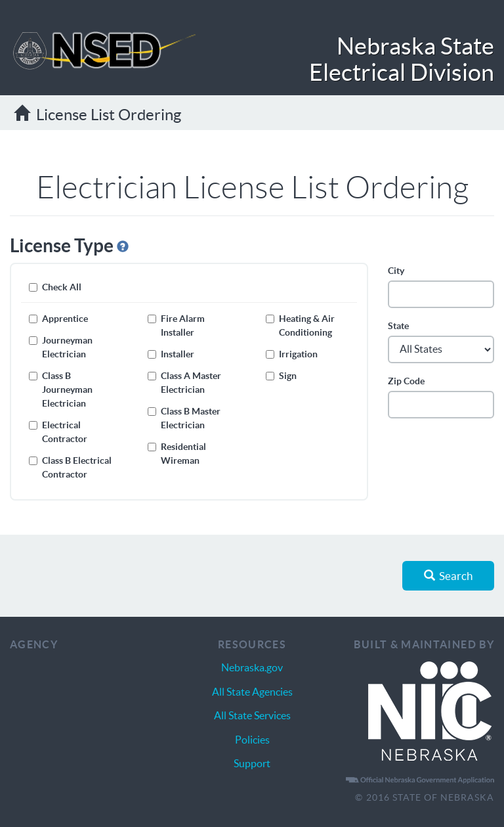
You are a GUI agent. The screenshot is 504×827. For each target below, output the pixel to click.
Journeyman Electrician (61, 347)
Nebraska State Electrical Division (402, 59)
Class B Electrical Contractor (70, 467)
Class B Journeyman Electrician (61, 390)
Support (252, 763)
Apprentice (58, 319)
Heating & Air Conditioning (300, 325)
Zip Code (406, 381)
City (396, 271)
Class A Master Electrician (184, 383)
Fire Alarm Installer (176, 325)
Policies (252, 740)
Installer (171, 354)
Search (448, 576)
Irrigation (292, 354)
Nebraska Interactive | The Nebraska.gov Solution (430, 712)
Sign (281, 376)
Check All (55, 287)
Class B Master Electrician (184, 418)
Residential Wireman (177, 454)
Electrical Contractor (58, 432)
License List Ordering (97, 114)
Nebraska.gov (252, 667)
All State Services (252, 715)
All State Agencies (252, 692)
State (398, 326)
